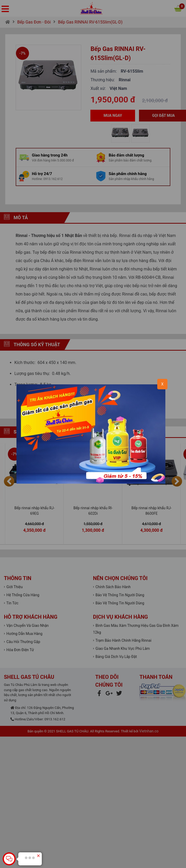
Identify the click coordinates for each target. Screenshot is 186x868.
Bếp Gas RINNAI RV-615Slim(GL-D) (90, 22)
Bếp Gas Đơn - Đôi (34, 22)
